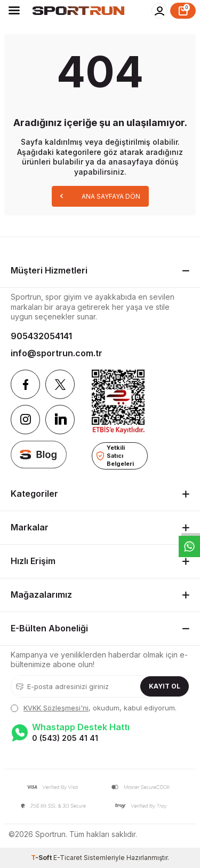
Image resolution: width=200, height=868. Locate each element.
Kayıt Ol (165, 686)
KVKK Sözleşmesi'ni (56, 708)
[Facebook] (25, 384)
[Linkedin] (60, 420)
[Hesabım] (159, 11)
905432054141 (41, 336)
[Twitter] (60, 384)
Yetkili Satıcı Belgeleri (115, 455)
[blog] (39, 454)
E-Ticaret (68, 858)
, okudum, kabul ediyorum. (94, 708)
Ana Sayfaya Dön (100, 196)
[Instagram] (25, 420)
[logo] (78, 11)
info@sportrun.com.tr (57, 353)
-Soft (42, 858)
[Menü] (14, 10)
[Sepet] (183, 11)
